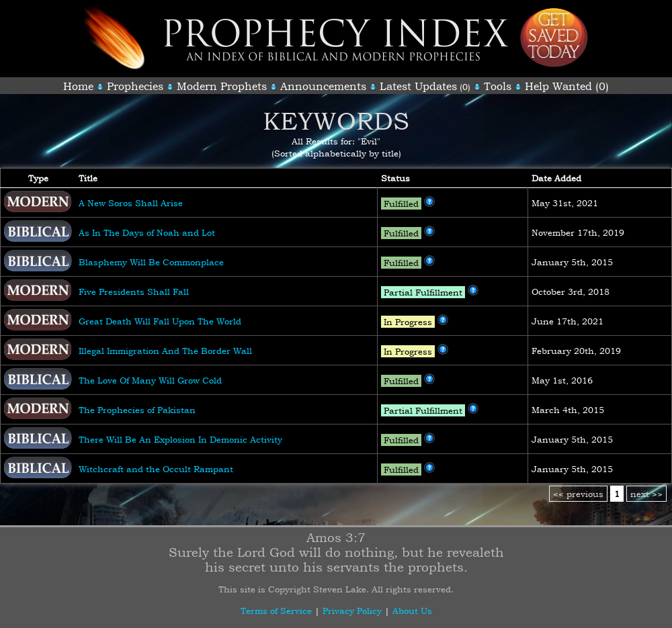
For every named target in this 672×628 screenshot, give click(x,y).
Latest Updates (418, 86)
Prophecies (135, 86)
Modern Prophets (222, 86)
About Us (412, 611)
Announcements (323, 86)
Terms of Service (276, 611)
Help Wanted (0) (567, 86)
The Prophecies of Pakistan (137, 410)
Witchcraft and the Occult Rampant (156, 469)
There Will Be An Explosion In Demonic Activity (180, 439)
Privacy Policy (352, 611)
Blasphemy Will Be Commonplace (151, 262)
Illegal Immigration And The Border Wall (165, 351)
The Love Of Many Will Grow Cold (150, 380)
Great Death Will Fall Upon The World (160, 321)
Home (78, 86)
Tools (498, 86)
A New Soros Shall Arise (131, 203)
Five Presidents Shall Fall (134, 291)
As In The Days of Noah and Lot (147, 232)
